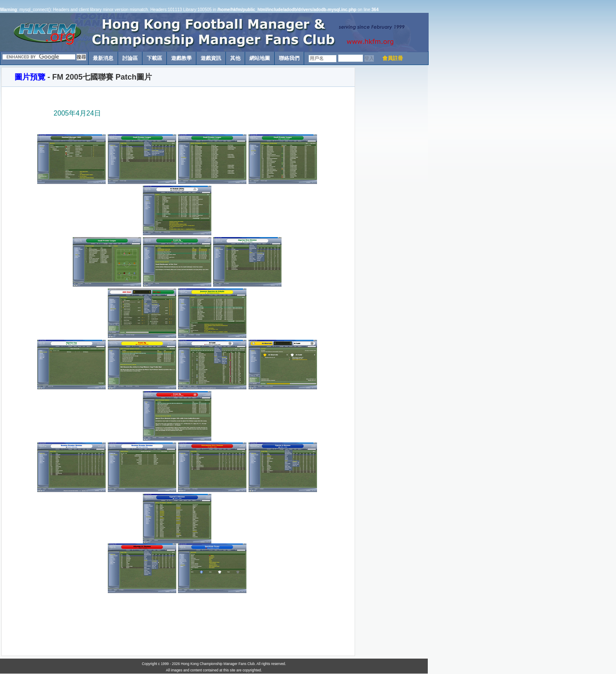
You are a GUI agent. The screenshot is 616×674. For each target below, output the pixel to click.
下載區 (154, 58)
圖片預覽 (30, 77)
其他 (235, 58)
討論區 (130, 58)
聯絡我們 (289, 58)
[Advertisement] (391, 196)
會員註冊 (393, 58)
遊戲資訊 (211, 58)
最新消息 (103, 58)
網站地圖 (260, 58)
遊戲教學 (181, 58)
